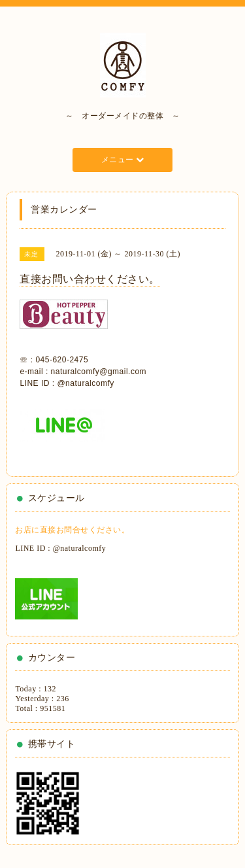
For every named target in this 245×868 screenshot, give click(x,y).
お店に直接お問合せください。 (72, 530)
